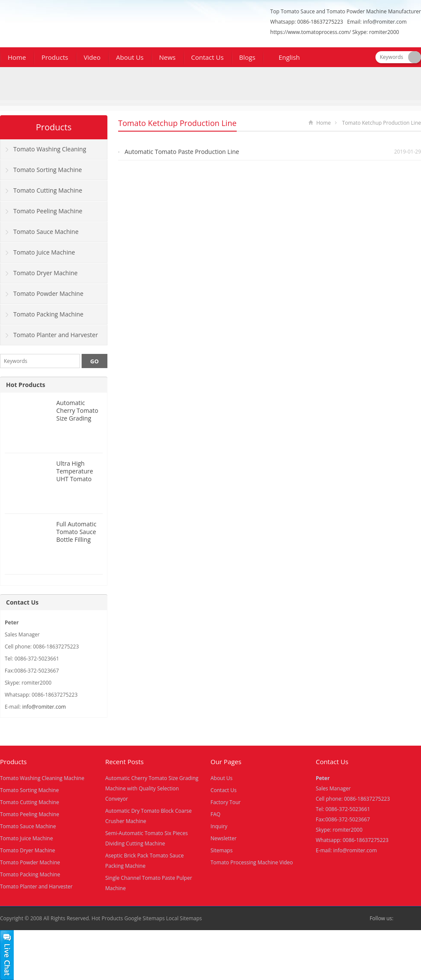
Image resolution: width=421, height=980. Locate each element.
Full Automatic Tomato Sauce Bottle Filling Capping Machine (76, 539)
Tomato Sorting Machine (48, 170)
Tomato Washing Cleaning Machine (43, 152)
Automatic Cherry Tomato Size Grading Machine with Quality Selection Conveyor (152, 788)
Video (92, 57)
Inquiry (219, 826)
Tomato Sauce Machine (46, 232)
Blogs (247, 57)
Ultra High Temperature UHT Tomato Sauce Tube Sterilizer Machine (75, 483)
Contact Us (207, 57)
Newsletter (224, 838)
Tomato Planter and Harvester (56, 335)
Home (17, 57)
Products (55, 57)
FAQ (215, 814)
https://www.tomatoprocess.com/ (311, 32)
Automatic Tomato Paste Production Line (182, 152)
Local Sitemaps (184, 918)
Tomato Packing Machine (48, 314)
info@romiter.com (385, 22)
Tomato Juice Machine (44, 252)
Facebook (402, 919)
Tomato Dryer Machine (46, 273)
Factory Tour (226, 802)
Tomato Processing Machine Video (252, 862)
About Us (130, 57)
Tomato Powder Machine (48, 293)
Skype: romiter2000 (376, 32)
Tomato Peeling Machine (48, 211)
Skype (416, 919)
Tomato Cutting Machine (48, 190)
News (167, 57)
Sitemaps (221, 850)
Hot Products (26, 385)
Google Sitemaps (144, 918)
